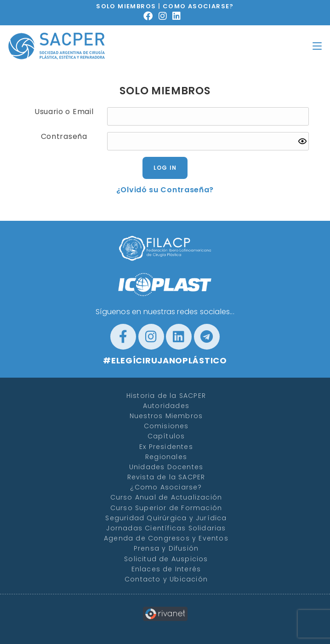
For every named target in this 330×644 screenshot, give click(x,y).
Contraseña (64, 137)
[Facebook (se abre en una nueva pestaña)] (151, 16)
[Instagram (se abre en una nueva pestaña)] (166, 16)
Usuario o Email (64, 112)
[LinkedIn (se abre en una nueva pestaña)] (179, 16)
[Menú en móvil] (317, 46)
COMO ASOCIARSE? (198, 6)
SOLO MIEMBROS (126, 6)
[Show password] (302, 141)
